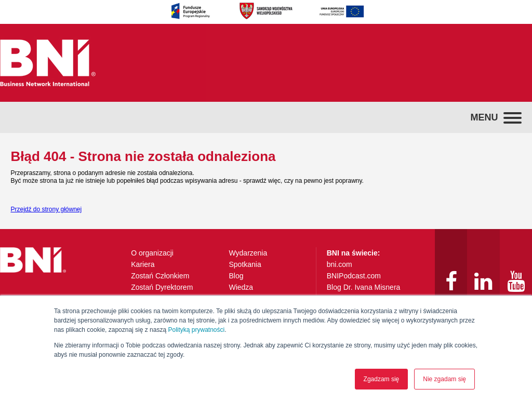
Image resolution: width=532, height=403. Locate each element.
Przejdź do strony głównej (46, 209)
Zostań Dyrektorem (162, 287)
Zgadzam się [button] (382, 379)
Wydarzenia (248, 253)
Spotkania (245, 264)
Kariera (143, 264)
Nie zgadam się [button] (444, 379)
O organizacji (152, 253)
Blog (236, 276)
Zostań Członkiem (160, 276)
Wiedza (241, 287)
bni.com (340, 264)
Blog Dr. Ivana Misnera (364, 287)
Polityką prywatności (196, 330)
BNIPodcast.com (354, 276)
